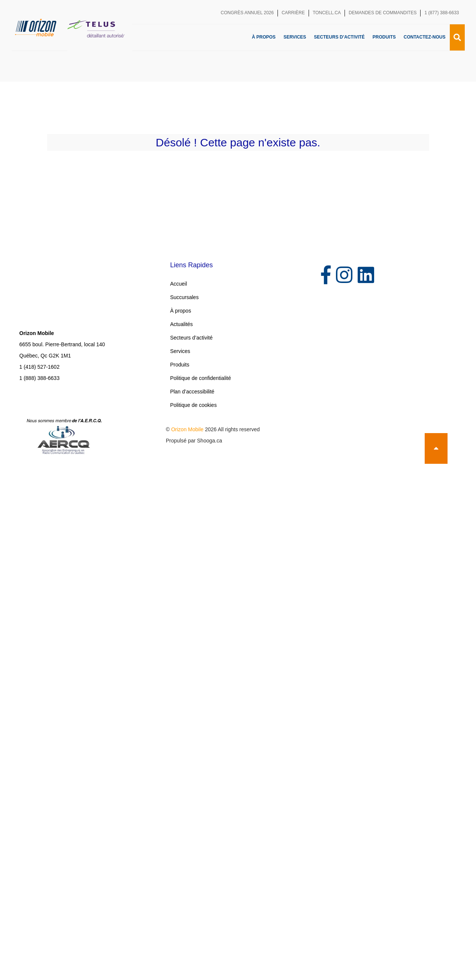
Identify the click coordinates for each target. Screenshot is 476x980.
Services (295, 37)
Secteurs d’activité (339, 37)
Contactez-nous (425, 37)
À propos (264, 37)
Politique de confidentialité (201, 378)
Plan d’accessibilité (192, 392)
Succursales (184, 297)
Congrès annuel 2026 (247, 13)
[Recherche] (457, 37)
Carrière (293, 13)
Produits (384, 37)
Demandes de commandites (383, 13)
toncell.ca (327, 13)
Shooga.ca (210, 441)
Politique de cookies (193, 405)
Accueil (178, 284)
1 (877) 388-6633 (442, 13)
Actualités (181, 324)
